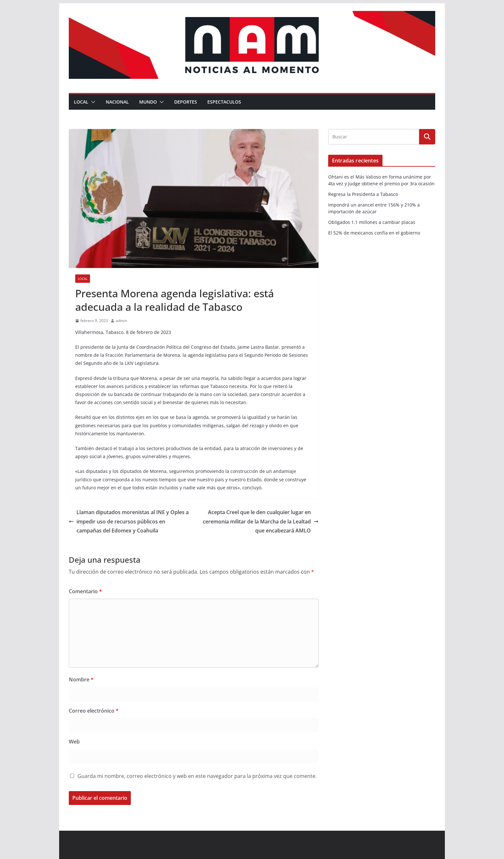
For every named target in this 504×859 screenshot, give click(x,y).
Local (81, 102)
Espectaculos (224, 102)
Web (74, 742)
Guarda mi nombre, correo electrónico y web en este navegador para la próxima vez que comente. (197, 776)
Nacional (117, 102)
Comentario (85, 591)
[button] (92, 102)
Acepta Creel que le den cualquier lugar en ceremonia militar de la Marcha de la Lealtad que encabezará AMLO (261, 522)
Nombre (81, 679)
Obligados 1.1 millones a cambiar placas (372, 222)
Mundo (148, 102)
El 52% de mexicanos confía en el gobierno (374, 233)
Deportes (186, 102)
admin (121, 321)
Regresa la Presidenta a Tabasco (363, 194)
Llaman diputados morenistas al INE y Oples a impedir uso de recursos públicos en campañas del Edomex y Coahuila (129, 522)
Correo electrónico (94, 711)
